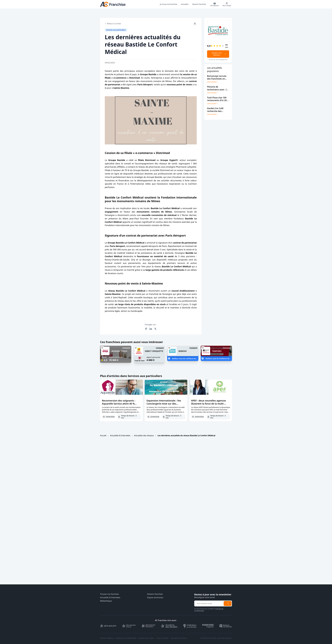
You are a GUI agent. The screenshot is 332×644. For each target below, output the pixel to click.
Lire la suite (212, 82)
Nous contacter (162, 638)
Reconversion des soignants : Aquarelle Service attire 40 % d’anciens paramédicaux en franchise (119, 405)
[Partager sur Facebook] (146, 329)
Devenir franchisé (155, 594)
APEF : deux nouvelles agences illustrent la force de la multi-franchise (209, 404)
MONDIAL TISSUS (119, 351)
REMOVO (183, 351)
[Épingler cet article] (195, 24)
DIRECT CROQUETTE (154, 351)
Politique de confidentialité (126, 638)
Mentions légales (107, 638)
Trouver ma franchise (109, 594)
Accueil (103, 435)
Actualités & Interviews (120, 435)
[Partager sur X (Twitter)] (155, 329)
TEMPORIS (217, 351)
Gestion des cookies (146, 638)
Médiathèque (106, 601)
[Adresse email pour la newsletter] (209, 603)
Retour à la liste (113, 24)
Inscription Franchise (179, 638)
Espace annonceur (155, 598)
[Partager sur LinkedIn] (151, 329)
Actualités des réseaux (144, 435)
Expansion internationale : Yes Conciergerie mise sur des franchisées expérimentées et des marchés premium (166, 405)
